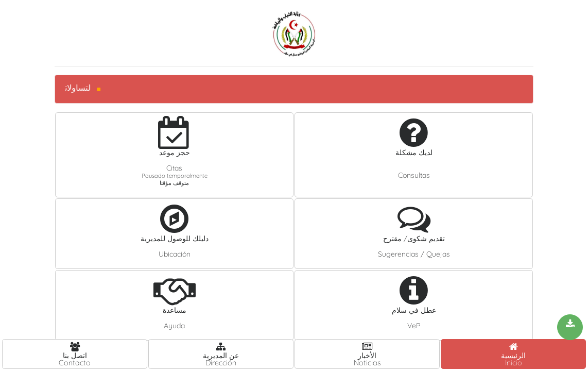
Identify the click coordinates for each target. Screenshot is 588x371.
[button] (174, 155)
